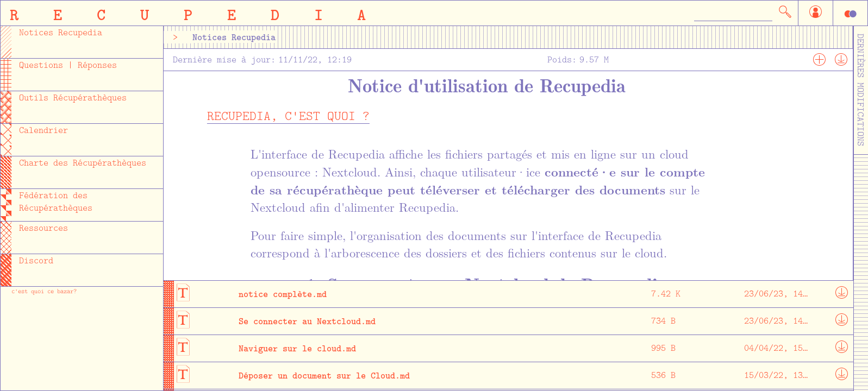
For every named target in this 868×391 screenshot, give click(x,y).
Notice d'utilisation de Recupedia (487, 84)
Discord (36, 260)
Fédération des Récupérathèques (56, 201)
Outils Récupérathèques (73, 97)
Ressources (43, 228)
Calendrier (43, 130)
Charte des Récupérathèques (83, 163)
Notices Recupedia (61, 32)
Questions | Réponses (68, 65)
